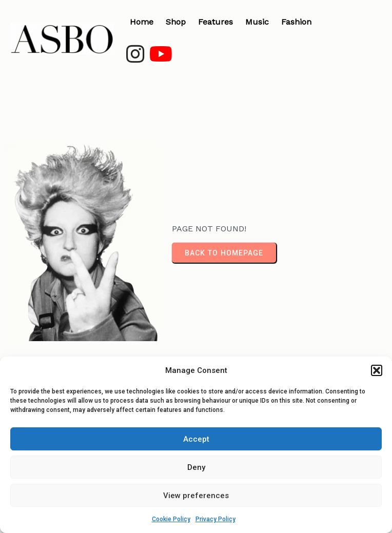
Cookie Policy (171, 519)
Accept (196, 439)
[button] (377, 370)
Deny (196, 467)
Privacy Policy (215, 519)
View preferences (196, 496)
